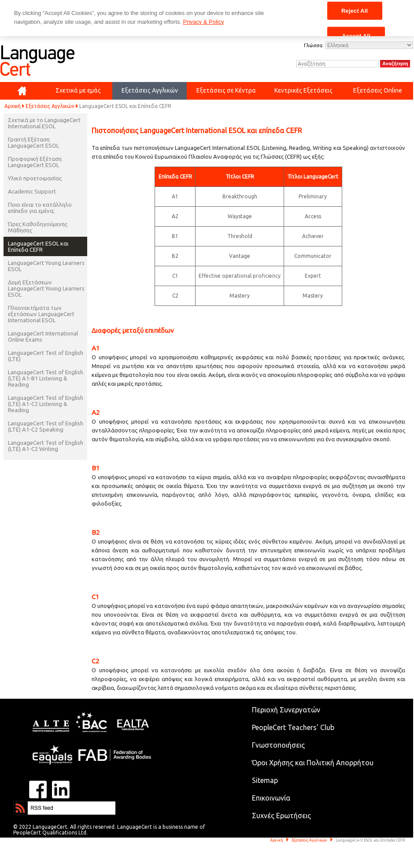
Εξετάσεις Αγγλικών (50, 106)
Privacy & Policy (203, 22)
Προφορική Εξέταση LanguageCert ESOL (35, 162)
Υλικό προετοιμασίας (35, 178)
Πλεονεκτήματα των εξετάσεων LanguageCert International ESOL (41, 314)
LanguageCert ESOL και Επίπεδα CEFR (38, 246)
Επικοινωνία (271, 798)
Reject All (355, 10)
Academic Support (32, 191)
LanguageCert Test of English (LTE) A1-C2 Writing (46, 446)
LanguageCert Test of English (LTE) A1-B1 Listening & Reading (46, 378)
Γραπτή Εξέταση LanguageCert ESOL (33, 142)
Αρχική (13, 106)
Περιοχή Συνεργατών (286, 710)
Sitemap (265, 780)
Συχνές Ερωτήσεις (281, 816)
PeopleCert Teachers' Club (293, 727)
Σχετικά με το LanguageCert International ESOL (44, 123)
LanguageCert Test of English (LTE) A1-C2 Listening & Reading (46, 404)
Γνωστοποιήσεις (278, 745)
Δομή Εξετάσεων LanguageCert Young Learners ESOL (46, 288)
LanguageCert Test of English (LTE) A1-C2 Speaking (46, 426)
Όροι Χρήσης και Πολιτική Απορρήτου (313, 763)
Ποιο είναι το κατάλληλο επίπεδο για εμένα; (40, 208)
